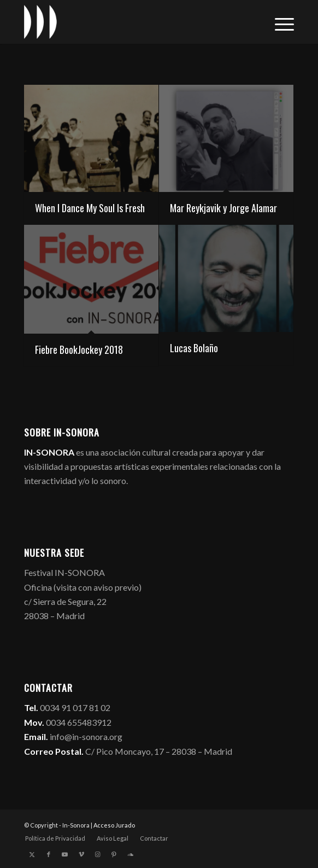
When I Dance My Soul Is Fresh (90, 208)
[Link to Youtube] (65, 854)
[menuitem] (279, 22)
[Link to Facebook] (49, 854)
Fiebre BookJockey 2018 (79, 349)
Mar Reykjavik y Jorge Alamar (223, 208)
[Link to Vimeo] (81, 854)
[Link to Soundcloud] (131, 854)
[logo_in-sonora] (132, 22)
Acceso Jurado (114, 825)
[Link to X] (32, 854)
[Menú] (279, 22)
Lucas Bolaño (194, 348)
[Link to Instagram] (98, 854)
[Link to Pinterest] (114, 854)
